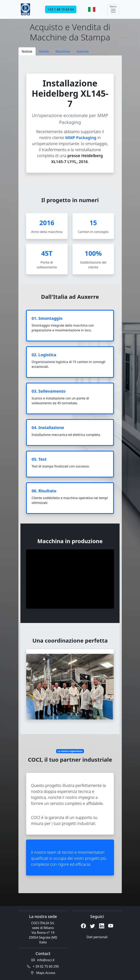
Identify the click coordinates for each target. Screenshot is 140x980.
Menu (113, 9)
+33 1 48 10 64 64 (61, 9)
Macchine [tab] (63, 51)
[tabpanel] (70, 474)
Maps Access (43, 973)
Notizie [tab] (27, 51)
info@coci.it (43, 960)
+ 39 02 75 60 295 (43, 966)
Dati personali (97, 937)
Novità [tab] (44, 51)
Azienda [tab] (83, 51)
